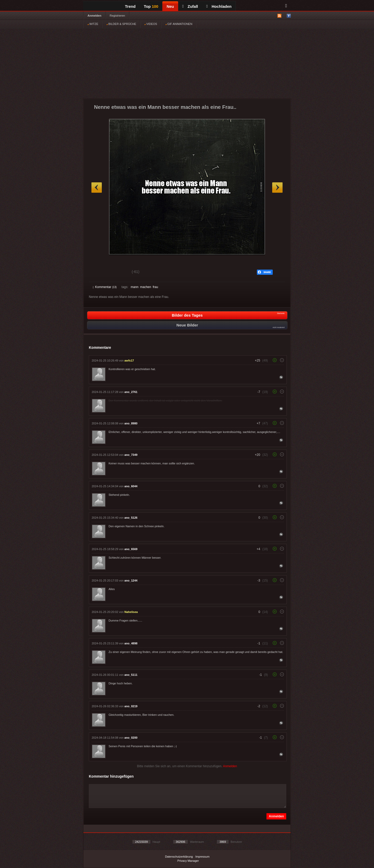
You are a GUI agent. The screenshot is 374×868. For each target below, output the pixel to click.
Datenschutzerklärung (179, 857)
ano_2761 (131, 392)
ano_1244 (131, 580)
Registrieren (117, 16)
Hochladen (219, 6)
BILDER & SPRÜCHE (121, 24)
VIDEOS (151, 24)
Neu (170, 6)
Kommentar (105, 287)
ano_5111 (131, 675)
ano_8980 (131, 423)
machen (146, 287)
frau (155, 287)
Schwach (118, 272)
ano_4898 (131, 643)
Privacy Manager (188, 861)
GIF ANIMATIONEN (179, 24)
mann (135, 287)
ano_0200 (131, 738)
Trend (130, 6)
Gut (99, 272)
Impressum (202, 857)
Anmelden (94, 16)
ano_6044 (131, 486)
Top (151, 6)
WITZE (93, 24)
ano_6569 (131, 549)
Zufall (190, 6)
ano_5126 (131, 518)
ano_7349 (131, 455)
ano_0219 (131, 706)
